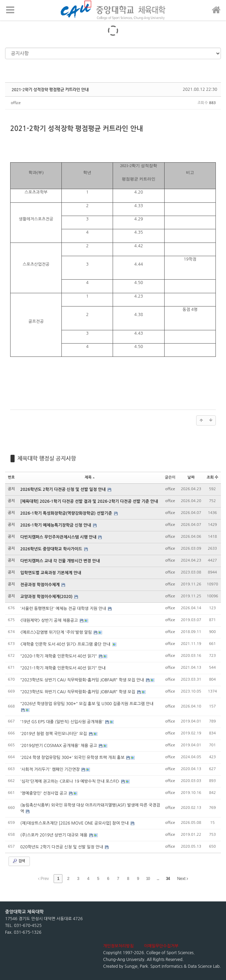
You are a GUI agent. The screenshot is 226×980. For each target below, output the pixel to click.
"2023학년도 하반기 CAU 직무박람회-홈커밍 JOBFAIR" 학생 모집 (78, 692)
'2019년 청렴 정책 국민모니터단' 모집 (54, 734)
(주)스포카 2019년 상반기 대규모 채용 (54, 835)
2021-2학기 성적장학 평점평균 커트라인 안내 (50, 89)
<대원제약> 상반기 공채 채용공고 (50, 620)
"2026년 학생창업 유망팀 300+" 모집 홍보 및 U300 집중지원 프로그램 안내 (87, 704)
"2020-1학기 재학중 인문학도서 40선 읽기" (59, 656)
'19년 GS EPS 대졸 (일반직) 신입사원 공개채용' (62, 722)
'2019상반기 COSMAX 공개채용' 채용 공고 (59, 746)
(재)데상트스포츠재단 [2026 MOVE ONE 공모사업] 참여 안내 (75, 823)
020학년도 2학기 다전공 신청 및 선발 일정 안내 (62, 847)
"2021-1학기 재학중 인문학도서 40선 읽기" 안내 (63, 668)
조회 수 (212, 477)
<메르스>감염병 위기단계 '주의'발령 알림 (57, 632)
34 (168, 879)
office (16, 103)
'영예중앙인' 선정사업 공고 (44, 793)
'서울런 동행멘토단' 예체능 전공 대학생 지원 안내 (64, 609)
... (158, 879)
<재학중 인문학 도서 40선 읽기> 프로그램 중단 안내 (66, 644)
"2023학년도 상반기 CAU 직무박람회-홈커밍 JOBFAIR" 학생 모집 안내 (83, 680)
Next (183, 879)
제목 (90, 477)
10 (148, 879)
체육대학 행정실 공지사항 (47, 458)
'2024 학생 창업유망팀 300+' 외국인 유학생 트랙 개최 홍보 (73, 758)
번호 (11, 477)
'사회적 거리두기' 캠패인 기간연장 (51, 769)
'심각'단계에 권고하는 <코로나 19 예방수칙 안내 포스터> (70, 781)
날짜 (191, 477)
